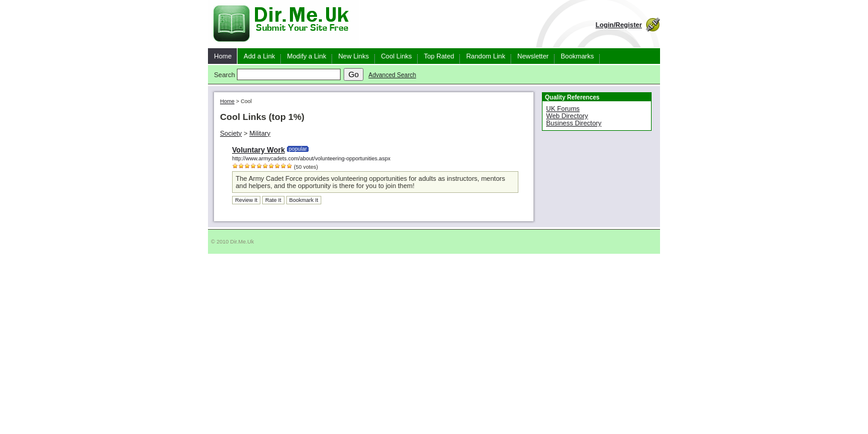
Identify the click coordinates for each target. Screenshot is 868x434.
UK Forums (563, 108)
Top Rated (439, 56)
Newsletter (533, 56)
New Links (354, 56)
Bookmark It (304, 200)
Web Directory (567, 116)
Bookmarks (577, 56)
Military (260, 133)
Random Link (486, 56)
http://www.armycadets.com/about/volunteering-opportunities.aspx (311, 159)
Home (223, 56)
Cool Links (396, 56)
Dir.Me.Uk (283, 24)
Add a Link (259, 56)
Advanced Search (392, 75)
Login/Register (619, 25)
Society (231, 133)
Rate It (273, 200)
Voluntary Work (259, 150)
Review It (246, 200)
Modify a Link (307, 56)
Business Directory (574, 123)
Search (225, 75)
